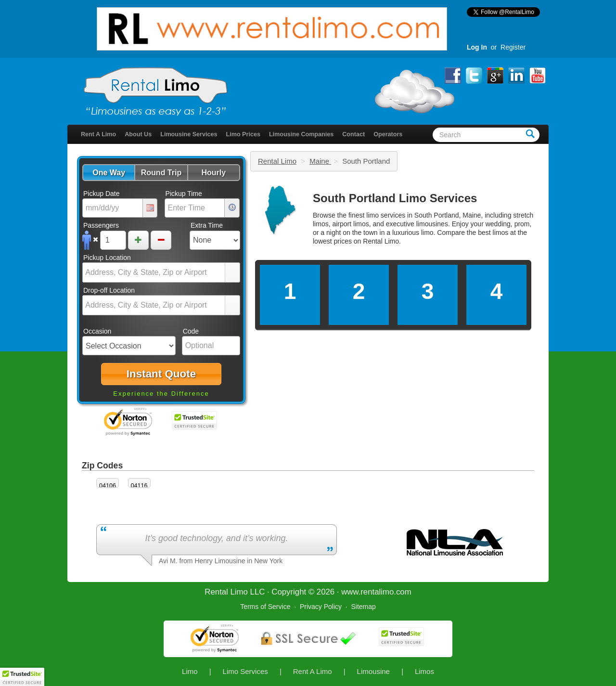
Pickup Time (184, 194)
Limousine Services (189, 134)
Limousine (373, 671)
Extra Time (207, 225)
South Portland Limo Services (395, 198)
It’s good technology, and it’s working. (216, 538)
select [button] (232, 273)
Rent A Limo (98, 134)
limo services (386, 215)
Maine (320, 161)
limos (501, 233)
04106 (108, 486)
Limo (190, 671)
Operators (388, 134)
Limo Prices (243, 134)
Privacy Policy (321, 607)
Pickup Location (107, 258)
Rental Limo (277, 161)
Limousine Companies (301, 134)
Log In (477, 47)
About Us (138, 134)
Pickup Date (101, 194)
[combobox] (154, 272)
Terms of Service (265, 607)
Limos (424, 671)
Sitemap (363, 607)
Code (191, 331)
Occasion (97, 331)
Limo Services (245, 671)
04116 (139, 486)
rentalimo (377, 592)
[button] (109, 173)
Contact (353, 134)
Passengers (101, 225)
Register (513, 47)
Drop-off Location (109, 290)
